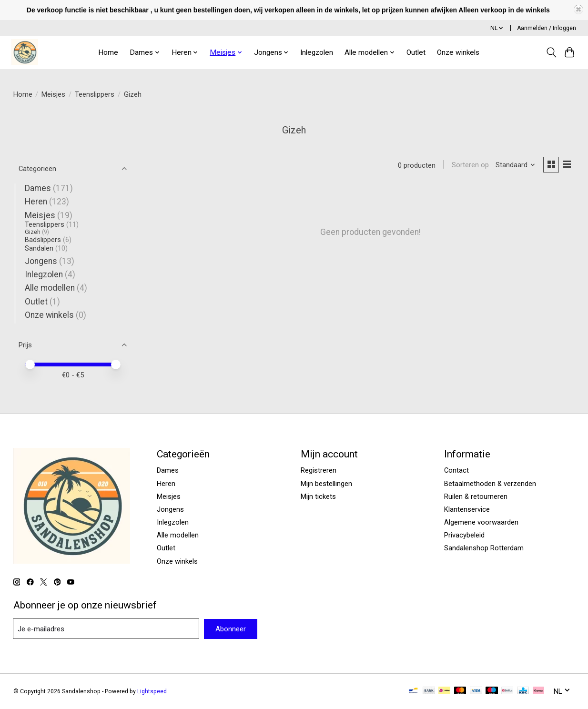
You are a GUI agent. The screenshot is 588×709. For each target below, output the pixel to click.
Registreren (319, 470)
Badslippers (43, 240)
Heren (36, 202)
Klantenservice (467, 509)
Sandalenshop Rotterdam (484, 548)
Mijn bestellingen (326, 484)
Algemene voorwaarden (481, 522)
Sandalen (39, 248)
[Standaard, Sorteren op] (514, 165)
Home (108, 52)
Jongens (41, 261)
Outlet (416, 52)
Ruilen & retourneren (476, 496)
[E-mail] (106, 629)
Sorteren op (469, 165)
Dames (38, 188)
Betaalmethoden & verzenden (490, 484)
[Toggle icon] (551, 52)
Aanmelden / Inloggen (547, 28)
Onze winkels (458, 52)
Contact (456, 470)
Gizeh (33, 232)
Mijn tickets (318, 496)
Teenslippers (95, 94)
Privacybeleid (464, 535)
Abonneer (231, 629)
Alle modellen (50, 288)
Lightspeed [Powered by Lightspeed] (152, 691)
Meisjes (53, 94)
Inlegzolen (317, 52)
